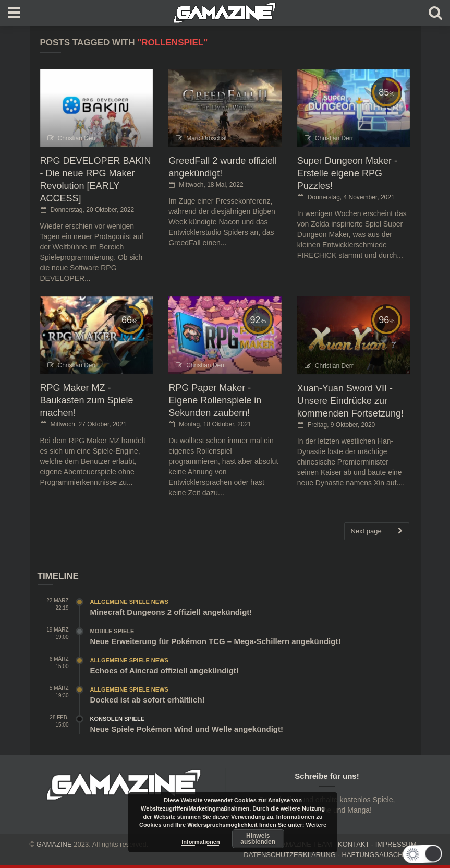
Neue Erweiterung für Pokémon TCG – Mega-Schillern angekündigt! (216, 641)
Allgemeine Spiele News (129, 602)
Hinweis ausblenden (258, 839)
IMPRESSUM (396, 844)
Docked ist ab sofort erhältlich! (148, 700)
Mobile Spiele (112, 631)
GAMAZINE (54, 844)
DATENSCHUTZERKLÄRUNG (290, 855)
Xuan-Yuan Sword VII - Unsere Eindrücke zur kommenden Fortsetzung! (350, 401)
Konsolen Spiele (118, 719)
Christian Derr (77, 138)
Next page (377, 531)
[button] (419, 854)
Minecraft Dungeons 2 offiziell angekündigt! (171, 612)
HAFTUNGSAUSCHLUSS (381, 855)
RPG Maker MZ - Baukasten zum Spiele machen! (87, 400)
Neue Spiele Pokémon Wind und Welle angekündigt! (187, 729)
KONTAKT (354, 844)
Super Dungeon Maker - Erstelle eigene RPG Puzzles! (347, 173)
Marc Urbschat (206, 138)
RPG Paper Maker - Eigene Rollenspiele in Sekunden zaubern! (215, 400)
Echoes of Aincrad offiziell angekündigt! (165, 670)
